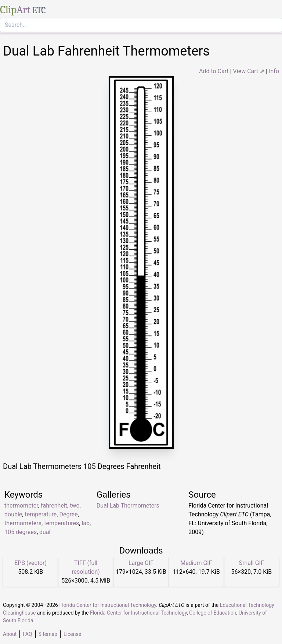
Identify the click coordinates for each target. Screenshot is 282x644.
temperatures (62, 523)
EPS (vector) (30, 563)
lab (86, 523)
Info (274, 71)
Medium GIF (196, 563)
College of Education (213, 613)
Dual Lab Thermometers (128, 506)
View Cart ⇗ (249, 71)
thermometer (21, 506)
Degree (68, 514)
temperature (41, 514)
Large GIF (141, 563)
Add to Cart (214, 71)
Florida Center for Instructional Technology (108, 605)
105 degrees (21, 532)
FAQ (27, 634)
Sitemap (48, 634)
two (75, 506)
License (72, 634)
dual (45, 532)
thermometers (23, 523)
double (13, 514)
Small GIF (252, 563)
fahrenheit (54, 506)
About (10, 634)
